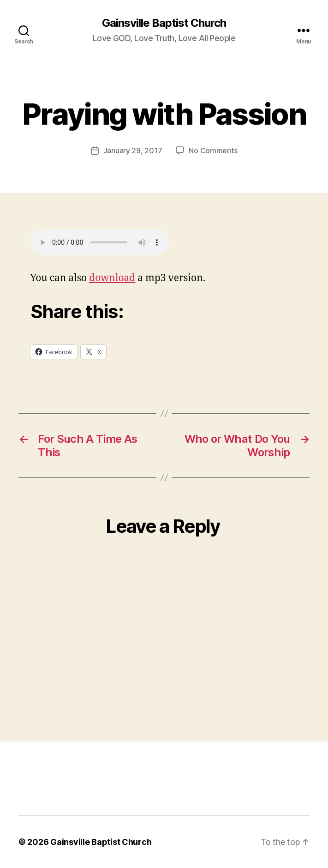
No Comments (213, 151)
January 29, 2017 (133, 151)
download (112, 278)
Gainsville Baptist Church (164, 23)
